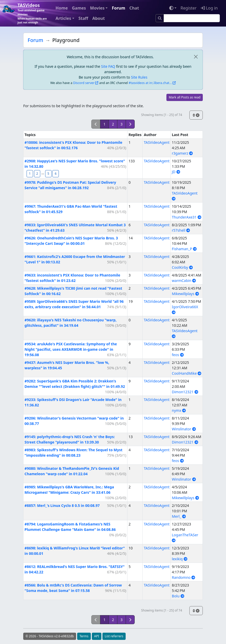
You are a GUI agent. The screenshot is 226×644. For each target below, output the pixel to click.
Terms (84, 636)
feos (178, 355)
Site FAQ (108, 66)
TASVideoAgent (157, 142)
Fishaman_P (184, 249)
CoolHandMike (187, 373)
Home (62, 8)
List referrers (114, 636)
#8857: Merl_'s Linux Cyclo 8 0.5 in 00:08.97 (62, 505)
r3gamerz (182, 153)
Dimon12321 (185, 392)
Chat (134, 8)
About (99, 18)
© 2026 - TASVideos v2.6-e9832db (50, 636)
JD (176, 172)
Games (79, 8)
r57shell (181, 230)
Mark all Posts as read (185, 97)
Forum (118, 8)
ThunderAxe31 (187, 217)
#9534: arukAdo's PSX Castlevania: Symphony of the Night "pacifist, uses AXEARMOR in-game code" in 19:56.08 (71, 349)
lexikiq (180, 559)
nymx (179, 410)
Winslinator (184, 429)
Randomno (183, 577)
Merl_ (179, 516)
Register (189, 8)
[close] (196, 57)
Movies (97, 8)
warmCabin (184, 281)
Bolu (178, 596)
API (97, 636)
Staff (83, 18)
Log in (209, 8)
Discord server (84, 83)
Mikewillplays (185, 294)
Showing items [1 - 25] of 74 (162, 115)
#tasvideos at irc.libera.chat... (150, 83)
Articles (63, 18)
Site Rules (139, 77)
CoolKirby (182, 267)
